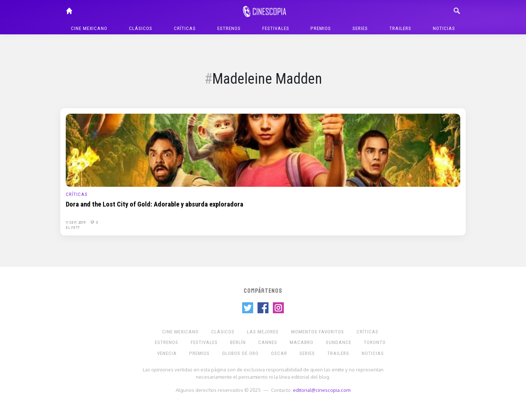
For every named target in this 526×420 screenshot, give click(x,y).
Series (360, 28)
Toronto (375, 342)
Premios (321, 28)
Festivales (276, 28)
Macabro (302, 342)
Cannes (268, 342)
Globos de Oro (240, 353)
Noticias (444, 28)
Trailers (400, 28)
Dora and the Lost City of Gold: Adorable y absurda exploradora (155, 204)
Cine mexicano (89, 28)
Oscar (279, 353)
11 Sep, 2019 (76, 222)
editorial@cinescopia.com (322, 390)
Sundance (339, 342)
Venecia (167, 353)
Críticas (185, 28)
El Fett (73, 227)
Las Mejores (263, 332)
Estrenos (229, 28)
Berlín (238, 342)
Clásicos (141, 28)
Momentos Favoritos (318, 332)
